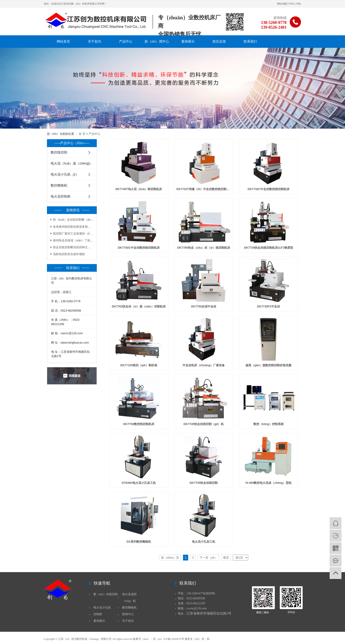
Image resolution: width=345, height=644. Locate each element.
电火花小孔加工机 (204, 542)
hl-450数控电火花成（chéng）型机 (269, 483)
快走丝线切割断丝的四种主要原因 (73, 247)
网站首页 (63, 41)
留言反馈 (219, 41)
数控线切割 (59, 152)
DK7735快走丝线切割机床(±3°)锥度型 (269, 248)
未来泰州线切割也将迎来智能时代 (73, 227)
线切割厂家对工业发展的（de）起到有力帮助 (73, 234)
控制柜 (98, 614)
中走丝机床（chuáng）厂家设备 (204, 365)
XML (299, 4)
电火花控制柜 (61, 196)
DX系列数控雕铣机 (139, 542)
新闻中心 (128, 614)
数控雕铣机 (59, 185)
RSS (292, 4)
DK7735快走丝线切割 (204, 483)
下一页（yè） (208, 558)
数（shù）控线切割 (106, 594)
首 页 (82, 134)
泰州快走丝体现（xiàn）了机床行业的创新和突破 (73, 240)
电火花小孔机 (102, 608)
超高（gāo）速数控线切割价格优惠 (268, 365)
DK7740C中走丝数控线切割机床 (139, 248)
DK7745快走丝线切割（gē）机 (204, 424)
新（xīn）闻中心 (157, 41)
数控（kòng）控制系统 (268, 424)
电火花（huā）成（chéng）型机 (74, 163)
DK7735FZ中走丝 (269, 306)
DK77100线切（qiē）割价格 (139, 365)
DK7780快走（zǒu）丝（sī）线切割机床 (204, 248)
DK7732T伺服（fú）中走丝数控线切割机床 (204, 189)
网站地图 (282, 4)
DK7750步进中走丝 (204, 306)
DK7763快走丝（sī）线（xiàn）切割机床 (139, 306)
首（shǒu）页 (170, 558)
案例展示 (188, 41)
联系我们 (250, 41)
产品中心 (126, 41)
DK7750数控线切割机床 (139, 424)
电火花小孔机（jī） (65, 174)
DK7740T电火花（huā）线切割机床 (139, 189)
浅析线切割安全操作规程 (69, 254)
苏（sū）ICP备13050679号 (169, 639)
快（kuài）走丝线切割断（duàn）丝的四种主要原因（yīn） (73, 220)
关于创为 (95, 41)
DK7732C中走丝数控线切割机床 (268, 189)
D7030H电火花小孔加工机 (139, 483)
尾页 (226, 558)
